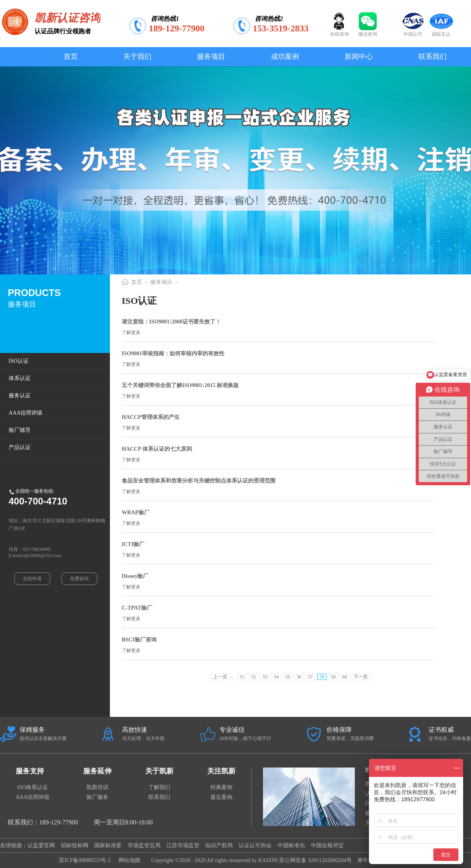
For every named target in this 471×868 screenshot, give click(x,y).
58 (322, 677)
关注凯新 (221, 771)
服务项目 (161, 282)
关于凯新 (159, 771)
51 (242, 677)
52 (254, 677)
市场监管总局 (144, 845)
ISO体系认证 (33, 787)
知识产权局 (219, 845)
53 (265, 677)
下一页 (361, 677)
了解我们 (159, 787)
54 (276, 677)
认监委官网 (41, 845)
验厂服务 (97, 797)
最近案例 (221, 797)
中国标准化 (291, 845)
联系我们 (159, 797)
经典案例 (221, 787)
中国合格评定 (327, 845)
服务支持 (30, 771)
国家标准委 (108, 845)
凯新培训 (97, 787)
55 (288, 677)
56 (299, 677)
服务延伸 (97, 771)
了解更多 (131, 333)
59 (333, 677)
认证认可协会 (255, 845)
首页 (71, 57)
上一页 (220, 677)
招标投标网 (75, 845)
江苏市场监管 (183, 845)
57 (310, 677)
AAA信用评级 (33, 797)
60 (345, 677)
